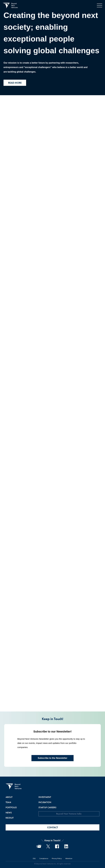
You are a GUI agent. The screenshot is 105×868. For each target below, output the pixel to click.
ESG (34, 858)
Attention (69, 858)
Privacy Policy (57, 858)
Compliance (44, 858)
